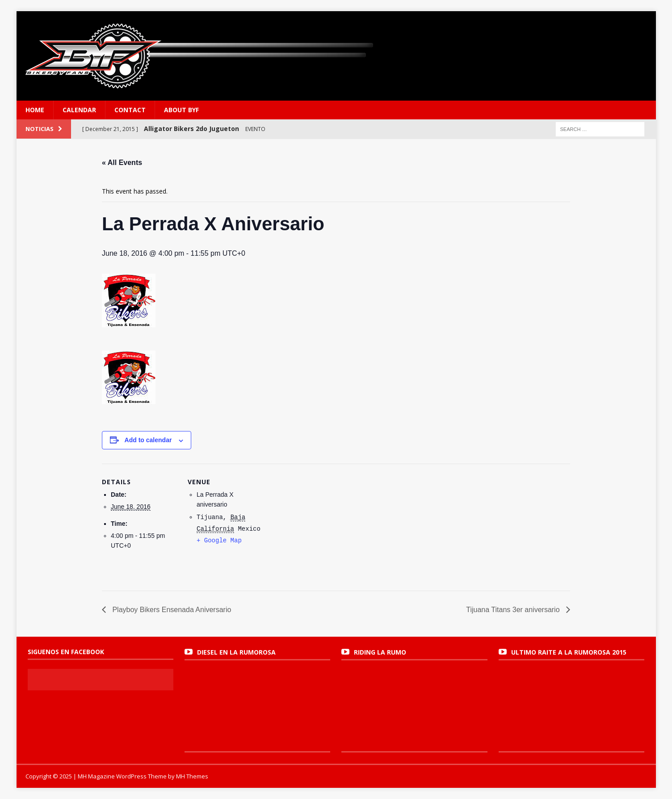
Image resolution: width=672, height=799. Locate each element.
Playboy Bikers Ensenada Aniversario (171, 610)
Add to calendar (148, 440)
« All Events (122, 163)
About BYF (181, 110)
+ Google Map (219, 541)
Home (35, 110)
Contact (130, 110)
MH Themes (192, 776)
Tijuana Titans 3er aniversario (514, 610)
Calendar (79, 110)
